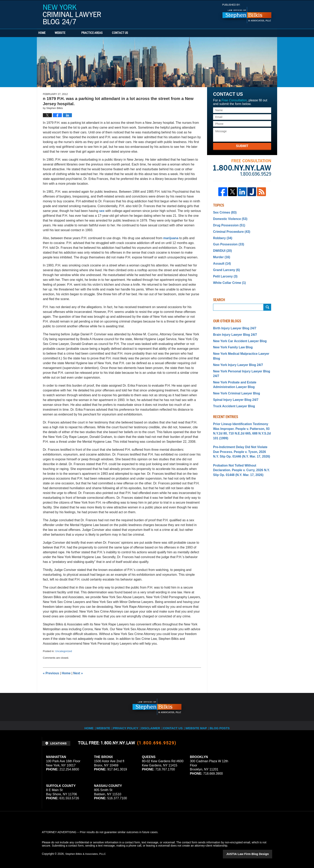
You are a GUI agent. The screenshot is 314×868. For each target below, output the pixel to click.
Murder (221, 253)
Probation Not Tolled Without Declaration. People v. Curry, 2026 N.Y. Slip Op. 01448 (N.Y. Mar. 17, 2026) (241, 440)
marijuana (171, 238)
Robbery (222, 236)
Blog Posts (224, 725)
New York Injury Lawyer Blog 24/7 (235, 351)
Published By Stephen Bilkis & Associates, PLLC (247, 14)
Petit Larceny (224, 271)
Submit (242, 146)
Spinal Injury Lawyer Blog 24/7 (233, 379)
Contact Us (140, 33)
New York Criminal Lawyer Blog (234, 373)
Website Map (200, 725)
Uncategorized (63, 651)
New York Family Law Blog (231, 340)
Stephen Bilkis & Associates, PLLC (87, 854)
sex (102, 211)
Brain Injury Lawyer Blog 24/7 (233, 328)
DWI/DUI (221, 247)
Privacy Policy (127, 725)
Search (267, 301)
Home (48, 33)
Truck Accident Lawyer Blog (232, 385)
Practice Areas (105, 33)
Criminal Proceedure (230, 230)
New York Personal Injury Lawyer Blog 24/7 (242, 357)
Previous (51, 673)
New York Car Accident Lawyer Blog (237, 334)
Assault (221, 259)
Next (78, 673)
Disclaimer (152, 725)
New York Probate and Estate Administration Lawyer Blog (232, 365)
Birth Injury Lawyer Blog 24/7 (232, 322)
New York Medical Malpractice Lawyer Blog (242, 345)
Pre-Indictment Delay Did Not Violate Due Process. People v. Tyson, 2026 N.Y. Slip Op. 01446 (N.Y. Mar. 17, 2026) (240, 423)
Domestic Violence (228, 218)
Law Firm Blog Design (253, 854)
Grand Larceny (225, 265)
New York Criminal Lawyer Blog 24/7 (72, 15)
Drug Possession (227, 224)
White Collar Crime (228, 277)
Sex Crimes (224, 212)
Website (73, 33)
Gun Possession (227, 242)
